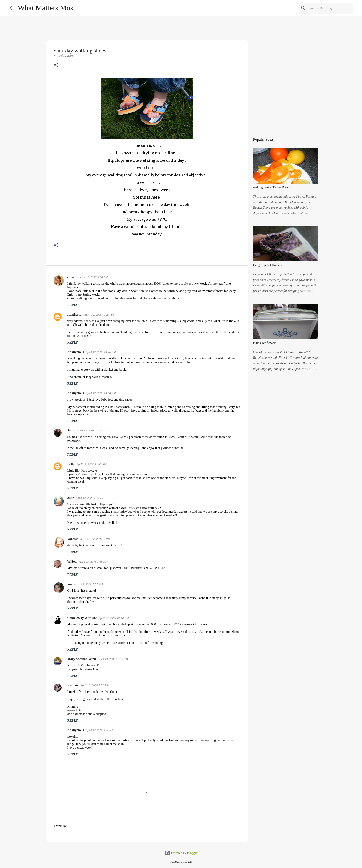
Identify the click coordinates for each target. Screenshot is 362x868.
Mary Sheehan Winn (82, 659)
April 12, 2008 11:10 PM (95, 539)
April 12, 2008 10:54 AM (101, 393)
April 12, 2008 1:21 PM (90, 498)
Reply (73, 305)
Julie (71, 498)
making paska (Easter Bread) (272, 187)
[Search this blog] (329, 8)
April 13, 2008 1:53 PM (100, 730)
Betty (71, 464)
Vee (70, 584)
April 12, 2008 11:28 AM (92, 430)
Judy (71, 430)
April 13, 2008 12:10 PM (114, 618)
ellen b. (72, 277)
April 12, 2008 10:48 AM (101, 352)
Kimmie (73, 685)
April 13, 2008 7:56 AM (93, 562)
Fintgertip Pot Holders (268, 265)
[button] (56, 65)
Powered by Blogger (181, 853)
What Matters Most (47, 8)
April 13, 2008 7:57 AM (88, 584)
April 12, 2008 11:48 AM (91, 464)
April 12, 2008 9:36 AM (93, 277)
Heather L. (75, 315)
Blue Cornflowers (265, 343)
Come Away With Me (82, 618)
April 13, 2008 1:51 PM (95, 685)
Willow (72, 562)
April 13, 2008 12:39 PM (113, 659)
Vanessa (73, 539)
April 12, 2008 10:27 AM (99, 315)
